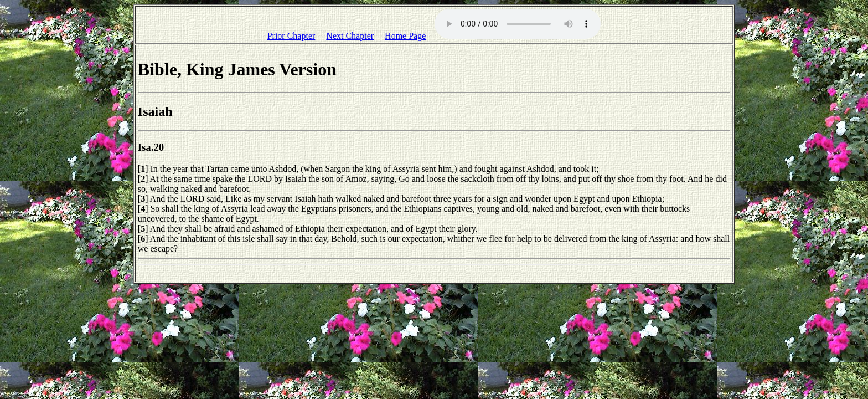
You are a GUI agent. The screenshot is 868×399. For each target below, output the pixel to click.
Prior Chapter (291, 36)
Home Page (405, 36)
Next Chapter (350, 36)
